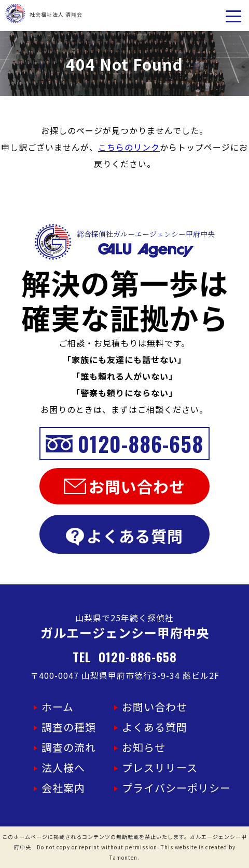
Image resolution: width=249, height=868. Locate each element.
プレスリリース (160, 767)
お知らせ (144, 747)
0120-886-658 (125, 444)
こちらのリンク (129, 147)
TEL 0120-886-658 (125, 657)
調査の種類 (69, 727)
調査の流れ (69, 747)
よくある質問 (125, 536)
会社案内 (63, 788)
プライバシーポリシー (176, 788)
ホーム (58, 707)
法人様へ (63, 767)
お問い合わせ (125, 486)
